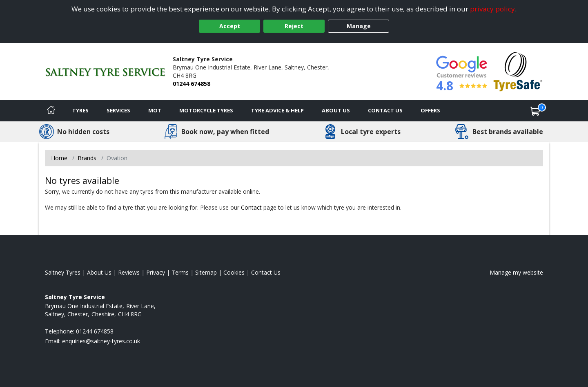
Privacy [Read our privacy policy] (156, 272)
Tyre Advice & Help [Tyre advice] (277, 110)
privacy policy (492, 9)
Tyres (80, 110)
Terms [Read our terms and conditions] (180, 272)
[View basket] (535, 111)
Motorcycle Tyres (206, 110)
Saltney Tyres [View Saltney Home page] (63, 272)
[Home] (51, 111)
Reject (294, 26)
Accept (230, 26)
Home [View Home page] (59, 158)
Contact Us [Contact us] (385, 110)
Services (118, 110)
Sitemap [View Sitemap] (206, 272)
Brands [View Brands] (87, 158)
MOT (155, 110)
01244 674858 (192, 84)
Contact (251, 207)
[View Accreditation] (518, 71)
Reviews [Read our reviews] (129, 272)
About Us (336, 110)
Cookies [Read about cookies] (234, 272)
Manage (359, 26)
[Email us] (101, 341)
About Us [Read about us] (99, 272)
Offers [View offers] (430, 110)
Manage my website (516, 272)
